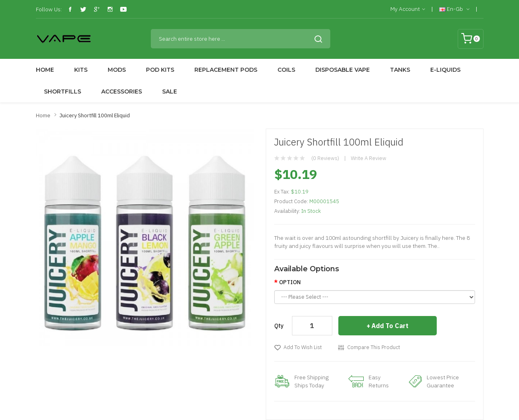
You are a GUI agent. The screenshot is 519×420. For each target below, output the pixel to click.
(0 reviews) (325, 158)
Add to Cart (390, 326)
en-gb (454, 9)
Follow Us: (49, 9)
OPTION (290, 282)
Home (43, 115)
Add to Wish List (303, 347)
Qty (279, 326)
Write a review (369, 158)
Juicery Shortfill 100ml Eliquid (95, 115)
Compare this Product (374, 347)
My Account (408, 9)
